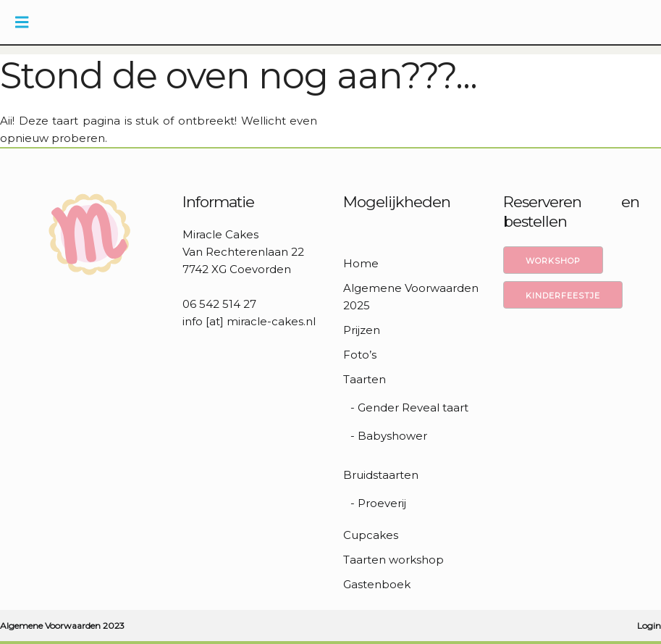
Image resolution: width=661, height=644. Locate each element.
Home (361, 263)
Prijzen (362, 330)
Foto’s (360, 355)
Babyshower (392, 436)
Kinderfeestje (563, 296)
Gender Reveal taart (413, 407)
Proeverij (382, 503)
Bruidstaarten (381, 475)
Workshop (553, 261)
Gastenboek (377, 584)
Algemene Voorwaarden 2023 (62, 626)
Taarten (365, 379)
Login (649, 626)
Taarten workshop (393, 560)
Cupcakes (371, 535)
